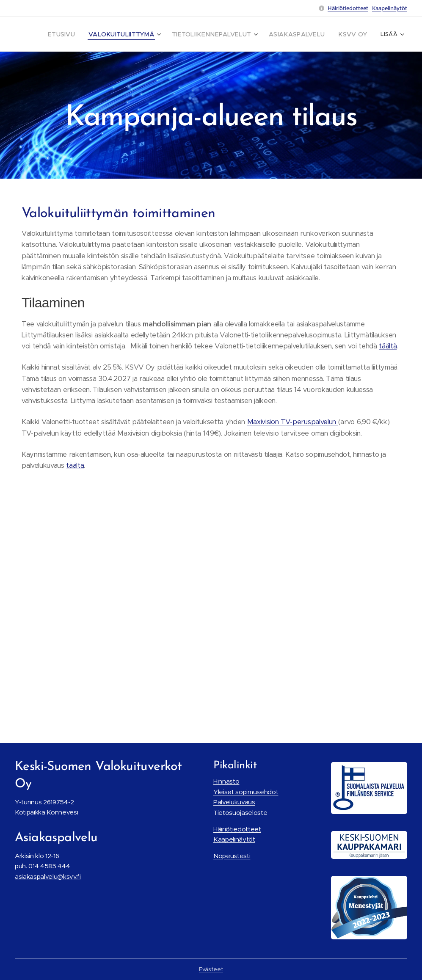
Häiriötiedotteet (348, 8)
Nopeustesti (232, 856)
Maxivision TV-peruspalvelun (293, 422)
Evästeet (211, 969)
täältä (388, 346)
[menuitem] (86, 34)
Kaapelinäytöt (390, 8)
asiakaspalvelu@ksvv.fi (48, 876)
